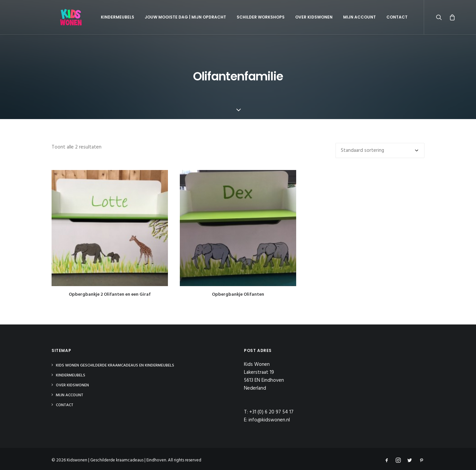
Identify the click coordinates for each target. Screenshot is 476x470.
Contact (384, 17)
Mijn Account (347, 17)
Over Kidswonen (301, 17)
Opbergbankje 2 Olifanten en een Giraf (110, 295)
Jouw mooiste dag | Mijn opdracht (173, 17)
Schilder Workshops (248, 17)
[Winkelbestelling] (380, 150)
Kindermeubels (105, 17)
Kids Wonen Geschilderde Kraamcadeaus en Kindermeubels (115, 365)
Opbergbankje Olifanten (238, 295)
